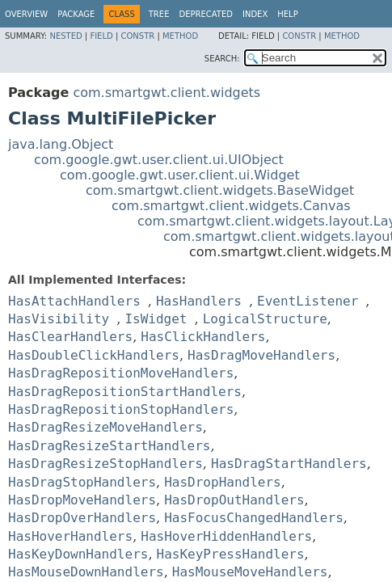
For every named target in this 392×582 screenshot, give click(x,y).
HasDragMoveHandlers (261, 355)
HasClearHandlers (70, 337)
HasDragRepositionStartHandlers (125, 392)
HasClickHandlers (203, 337)
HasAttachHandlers (74, 301)
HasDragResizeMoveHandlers (105, 427)
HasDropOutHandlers (234, 500)
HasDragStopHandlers (82, 482)
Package (76, 14)
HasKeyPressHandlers (231, 554)
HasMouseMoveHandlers (250, 572)
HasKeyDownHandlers (78, 554)
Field (101, 36)
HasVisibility (59, 319)
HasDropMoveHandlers (82, 500)
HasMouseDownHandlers (86, 572)
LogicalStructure (265, 319)
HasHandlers (199, 301)
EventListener (308, 301)
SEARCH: (222, 59)
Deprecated (206, 14)
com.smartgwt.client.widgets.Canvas (231, 206)
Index (255, 14)
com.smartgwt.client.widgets (166, 93)
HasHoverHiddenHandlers (226, 536)
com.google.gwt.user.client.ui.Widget (180, 175)
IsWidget (156, 319)
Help (287, 14)
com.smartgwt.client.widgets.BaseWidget (220, 190)
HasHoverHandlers (70, 536)
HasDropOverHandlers (82, 518)
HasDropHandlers (223, 482)
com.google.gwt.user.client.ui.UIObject (159, 160)
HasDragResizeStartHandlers (109, 446)
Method (180, 36)
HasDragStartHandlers (289, 464)
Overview (26, 14)
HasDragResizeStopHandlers (105, 464)
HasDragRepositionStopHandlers (121, 409)
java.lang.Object (61, 144)
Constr (137, 36)
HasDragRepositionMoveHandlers (121, 373)
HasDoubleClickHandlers (94, 355)
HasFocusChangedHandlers (254, 518)
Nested (65, 36)
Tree (159, 14)
